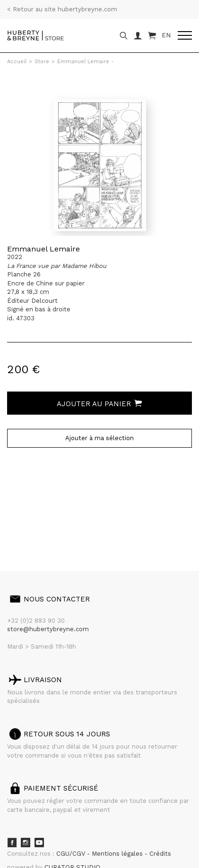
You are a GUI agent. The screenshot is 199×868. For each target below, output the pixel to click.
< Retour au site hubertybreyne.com (62, 9)
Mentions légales (118, 854)
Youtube (39, 843)
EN (166, 35)
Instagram (26, 843)
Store (42, 62)
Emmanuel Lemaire (43, 249)
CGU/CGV (72, 854)
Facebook (12, 843)
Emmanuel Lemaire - (86, 62)
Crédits (160, 854)
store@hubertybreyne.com (48, 629)
